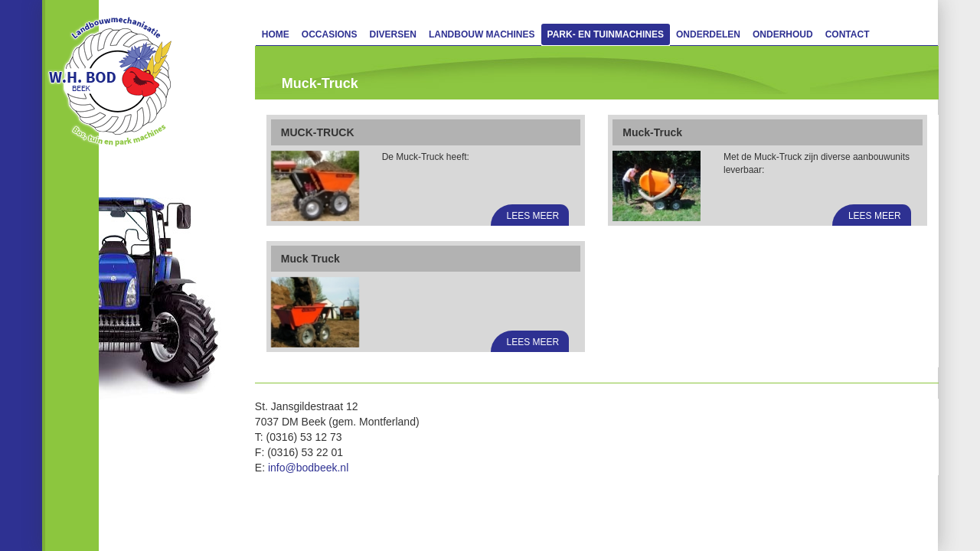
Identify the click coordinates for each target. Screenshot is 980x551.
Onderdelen (708, 34)
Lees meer (533, 216)
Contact (848, 34)
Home (276, 34)
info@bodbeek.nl (308, 468)
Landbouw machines (482, 34)
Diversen (393, 34)
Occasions (330, 34)
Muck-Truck (652, 132)
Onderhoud (783, 34)
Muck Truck (310, 259)
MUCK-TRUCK (318, 132)
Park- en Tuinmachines (606, 34)
